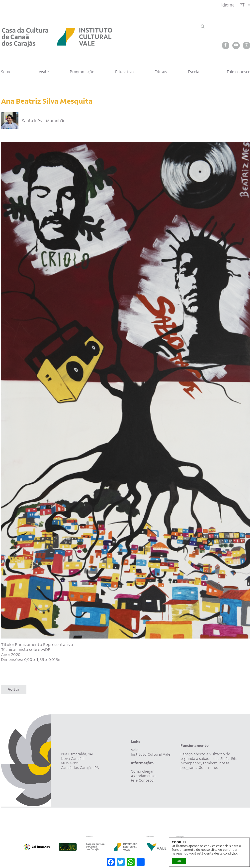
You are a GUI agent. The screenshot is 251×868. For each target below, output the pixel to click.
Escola (194, 72)
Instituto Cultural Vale (151, 754)
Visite (44, 72)
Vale (135, 750)
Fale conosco (239, 72)
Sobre (6, 72)
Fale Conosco (142, 780)
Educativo (124, 72)
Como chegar (142, 771)
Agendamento (143, 776)
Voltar (14, 689)
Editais (161, 72)
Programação (82, 72)
